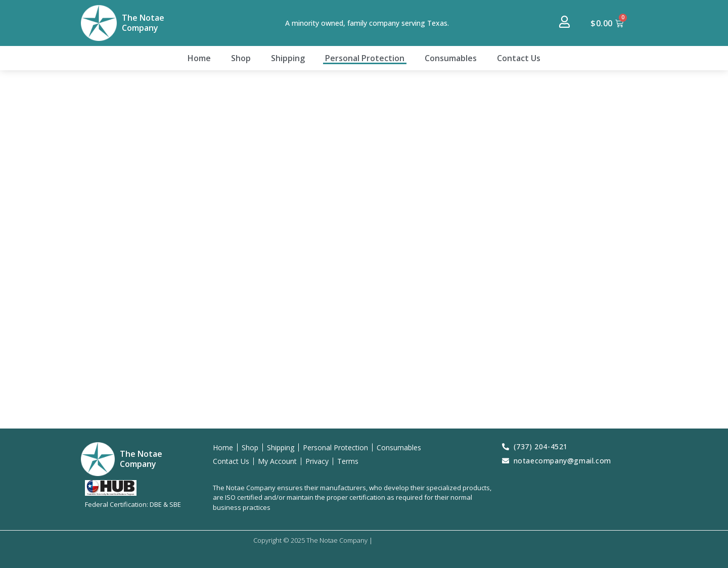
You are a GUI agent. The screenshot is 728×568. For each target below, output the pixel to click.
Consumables (451, 58)
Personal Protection (365, 58)
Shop (241, 58)
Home (199, 58)
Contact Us (519, 58)
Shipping (288, 58)
